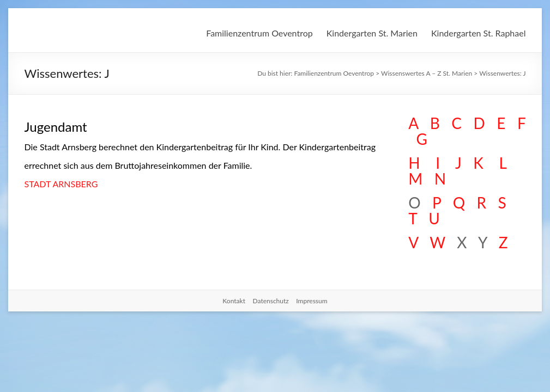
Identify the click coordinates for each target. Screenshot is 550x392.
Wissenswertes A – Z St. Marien (427, 73)
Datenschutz (271, 301)
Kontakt (234, 301)
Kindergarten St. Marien (372, 33)
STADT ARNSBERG (61, 184)
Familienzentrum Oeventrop (259, 33)
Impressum (312, 301)
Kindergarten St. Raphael (479, 33)
